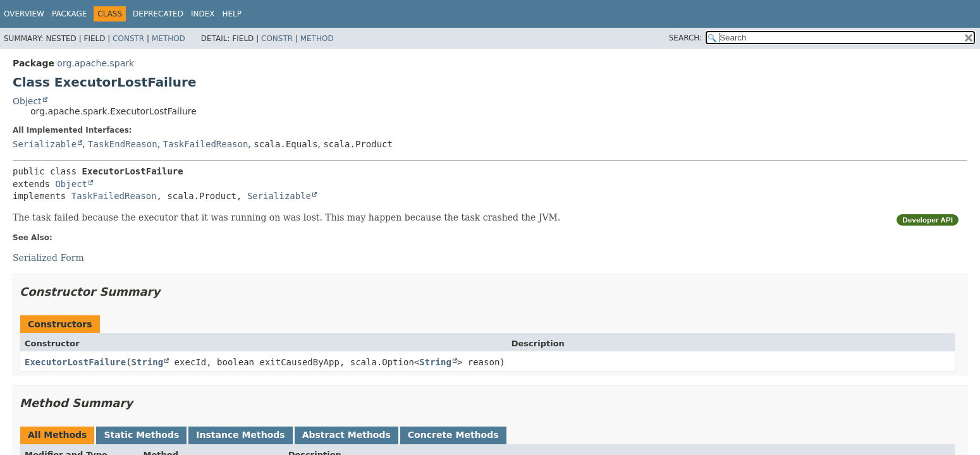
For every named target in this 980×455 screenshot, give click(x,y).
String (148, 362)
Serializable (45, 144)
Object (27, 101)
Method (168, 39)
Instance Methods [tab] (240, 435)
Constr (128, 39)
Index (203, 14)
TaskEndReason (123, 144)
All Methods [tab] (57, 435)
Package (69, 14)
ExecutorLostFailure (75, 362)
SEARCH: (686, 38)
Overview (24, 14)
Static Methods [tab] (141, 435)
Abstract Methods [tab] (346, 435)
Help (232, 14)
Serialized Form (48, 258)
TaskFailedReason (206, 144)
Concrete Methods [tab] (453, 435)
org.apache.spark (95, 63)
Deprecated (158, 14)
